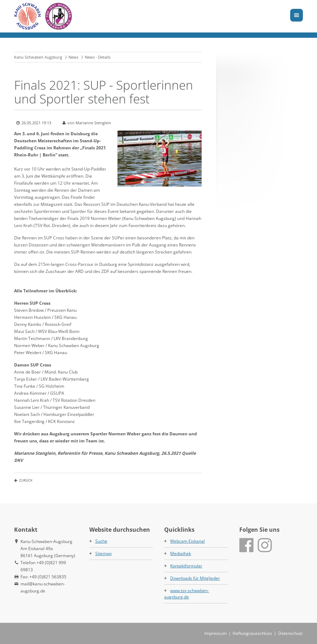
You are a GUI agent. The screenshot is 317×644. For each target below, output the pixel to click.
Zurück (26, 480)
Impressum (216, 633)
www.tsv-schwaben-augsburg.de (187, 594)
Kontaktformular (186, 566)
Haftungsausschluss (252, 633)
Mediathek (181, 553)
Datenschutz (291, 633)
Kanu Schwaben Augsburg (38, 57)
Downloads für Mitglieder (195, 578)
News (73, 57)
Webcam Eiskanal (187, 541)
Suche (101, 541)
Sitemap (103, 553)
